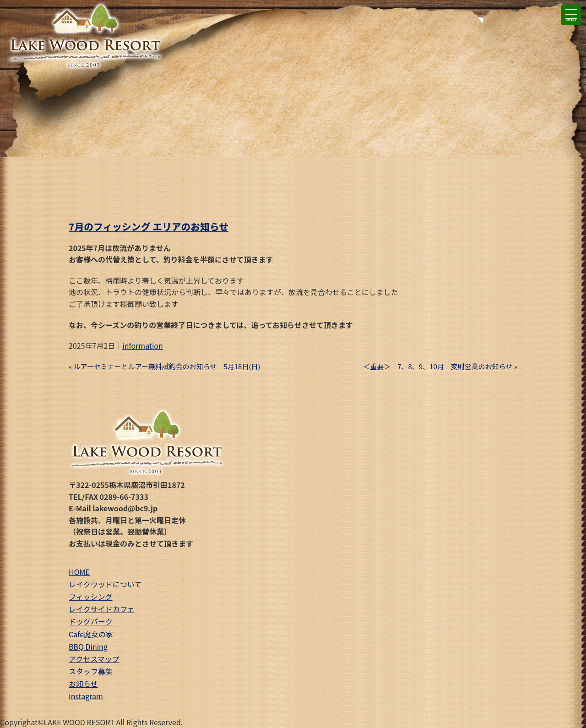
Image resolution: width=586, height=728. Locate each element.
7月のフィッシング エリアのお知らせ (149, 226)
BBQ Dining (88, 646)
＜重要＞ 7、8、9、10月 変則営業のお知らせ (438, 366)
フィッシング (91, 597)
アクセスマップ (94, 659)
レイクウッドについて (105, 584)
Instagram (86, 696)
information (142, 345)
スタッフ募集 (91, 671)
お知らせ (83, 684)
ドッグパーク (91, 621)
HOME (79, 572)
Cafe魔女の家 (91, 634)
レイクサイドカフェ (102, 609)
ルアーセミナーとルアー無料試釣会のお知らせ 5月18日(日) (167, 366)
